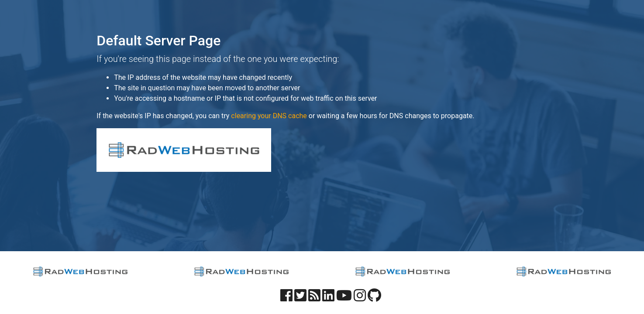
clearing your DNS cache (269, 116)
